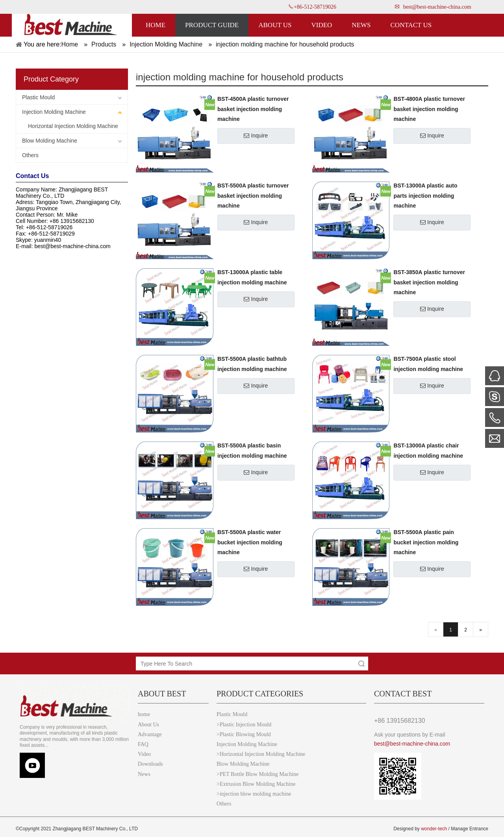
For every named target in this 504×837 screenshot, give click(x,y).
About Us (148, 725)
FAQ (143, 744)
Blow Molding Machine (50, 141)
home (144, 714)
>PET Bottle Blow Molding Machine (258, 774)
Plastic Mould (38, 97)
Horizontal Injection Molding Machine (73, 126)
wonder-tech (434, 829)
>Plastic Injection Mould (244, 725)
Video (144, 754)
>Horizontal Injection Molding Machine (261, 754)
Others (30, 155)
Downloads (150, 764)
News (144, 774)
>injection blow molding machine (254, 794)
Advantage (150, 734)
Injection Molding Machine (54, 112)
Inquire (256, 135)
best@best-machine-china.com (437, 7)
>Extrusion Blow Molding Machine (256, 784)
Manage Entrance (470, 829)
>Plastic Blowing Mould (244, 734)
